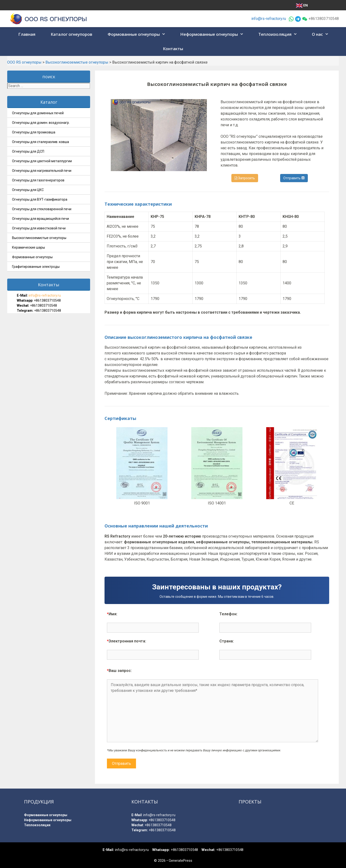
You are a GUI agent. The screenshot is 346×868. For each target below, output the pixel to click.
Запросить (245, 178)
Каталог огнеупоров (71, 34)
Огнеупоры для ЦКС (28, 190)
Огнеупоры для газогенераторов (38, 180)
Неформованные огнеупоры (213, 34)
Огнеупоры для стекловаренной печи (42, 209)
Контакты (173, 49)
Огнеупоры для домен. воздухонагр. (41, 123)
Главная (27, 34)
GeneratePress (180, 861)
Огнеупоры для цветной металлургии (42, 161)
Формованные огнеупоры (138, 34)
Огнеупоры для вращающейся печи (40, 219)
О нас (322, 34)
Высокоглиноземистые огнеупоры (39, 238)
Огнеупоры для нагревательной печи (42, 171)
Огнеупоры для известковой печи (39, 228)
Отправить (294, 178)
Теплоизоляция (279, 34)
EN (302, 5)
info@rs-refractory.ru (269, 19)
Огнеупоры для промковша (34, 132)
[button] (164, 34)
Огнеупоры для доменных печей (38, 113)
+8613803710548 (47, 300)
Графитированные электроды (36, 267)
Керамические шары (28, 247)
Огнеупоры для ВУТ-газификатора (40, 199)
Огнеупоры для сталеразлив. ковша (40, 142)
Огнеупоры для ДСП (28, 151)
